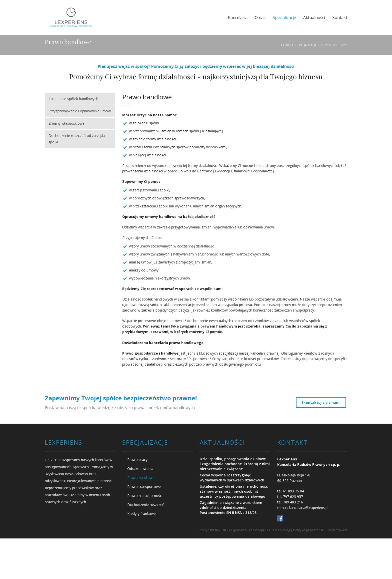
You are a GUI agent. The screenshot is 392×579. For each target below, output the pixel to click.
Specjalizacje (307, 45)
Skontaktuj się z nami (321, 402)
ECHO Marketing (278, 530)
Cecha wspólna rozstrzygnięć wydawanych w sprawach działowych (232, 478)
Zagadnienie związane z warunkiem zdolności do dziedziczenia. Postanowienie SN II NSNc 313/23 (231, 508)
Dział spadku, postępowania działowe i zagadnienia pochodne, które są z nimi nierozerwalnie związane (235, 464)
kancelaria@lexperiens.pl (309, 508)
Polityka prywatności (309, 530)
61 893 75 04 (293, 491)
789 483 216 (293, 502)
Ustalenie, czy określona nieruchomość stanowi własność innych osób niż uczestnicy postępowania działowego (234, 491)
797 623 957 (293, 497)
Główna (287, 45)
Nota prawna (337, 530)
